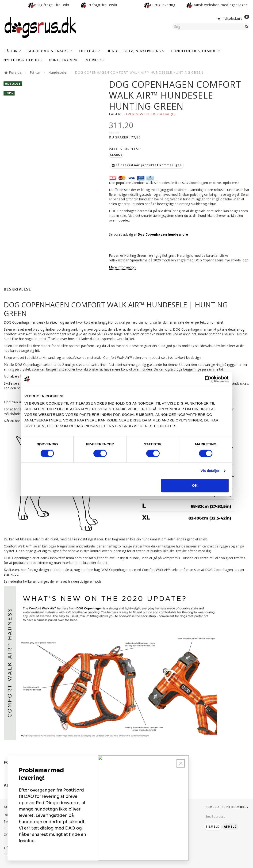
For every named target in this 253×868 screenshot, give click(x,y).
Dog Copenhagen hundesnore (163, 234)
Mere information (122, 267)
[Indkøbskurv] (233, 18)
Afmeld (230, 827)
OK (195, 485)
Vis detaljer (210, 471)
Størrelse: (125, 149)
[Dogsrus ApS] (40, 27)
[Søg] (247, 26)
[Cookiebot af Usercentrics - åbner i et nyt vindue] (208, 379)
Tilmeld (213, 827)
